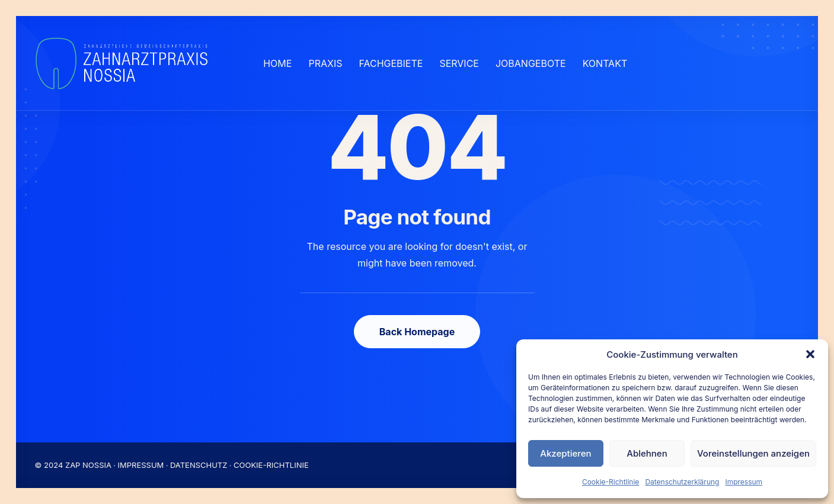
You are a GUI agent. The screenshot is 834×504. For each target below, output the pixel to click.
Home (277, 63)
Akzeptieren (565, 453)
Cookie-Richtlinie (611, 482)
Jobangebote (531, 63)
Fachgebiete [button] (391, 63)
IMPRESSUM (141, 465)
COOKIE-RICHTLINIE (271, 465)
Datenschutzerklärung (682, 482)
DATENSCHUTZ (199, 465)
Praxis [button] (325, 63)
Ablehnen (647, 453)
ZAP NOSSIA (88, 465)
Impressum (744, 482)
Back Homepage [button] (417, 332)
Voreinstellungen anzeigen (753, 453)
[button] (810, 354)
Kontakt (605, 63)
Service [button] (459, 63)
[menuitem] (277, 63)
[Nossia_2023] (122, 63)
